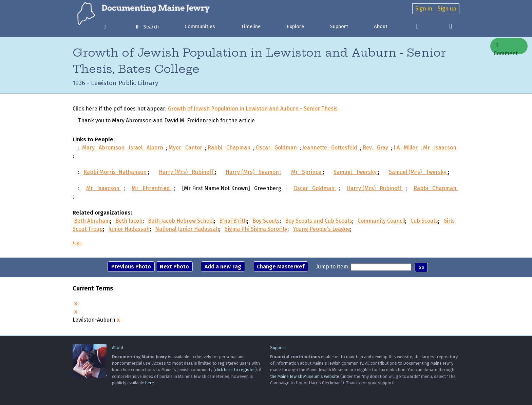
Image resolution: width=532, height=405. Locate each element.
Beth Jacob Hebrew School (181, 221)
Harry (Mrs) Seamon (253, 172)
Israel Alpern (146, 148)
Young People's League (321, 229)
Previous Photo (131, 267)
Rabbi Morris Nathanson (115, 172)
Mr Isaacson (440, 148)
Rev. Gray (375, 148)
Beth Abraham (92, 221)
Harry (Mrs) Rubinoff (187, 172)
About (381, 26)
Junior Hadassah (129, 229)
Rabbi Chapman (229, 148)
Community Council (381, 221)
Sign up (447, 9)
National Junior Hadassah (187, 229)
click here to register (235, 370)
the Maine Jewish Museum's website (305, 376)
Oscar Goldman (276, 148)
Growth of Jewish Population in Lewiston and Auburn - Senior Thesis (253, 109)
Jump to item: (333, 267)
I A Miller (406, 148)
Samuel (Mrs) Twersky (418, 172)
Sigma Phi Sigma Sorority (256, 229)
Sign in (424, 9)
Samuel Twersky (356, 172)
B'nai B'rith (233, 221)
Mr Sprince (307, 172)
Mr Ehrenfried (151, 188)
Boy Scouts (266, 221)
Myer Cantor (185, 148)
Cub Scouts (424, 221)
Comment (506, 48)
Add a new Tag (223, 267)
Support (339, 26)
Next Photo (174, 267)
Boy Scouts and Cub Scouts (319, 221)
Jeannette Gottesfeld (330, 148)
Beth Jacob (129, 221)
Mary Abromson (104, 148)
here (150, 383)
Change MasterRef (281, 267)
